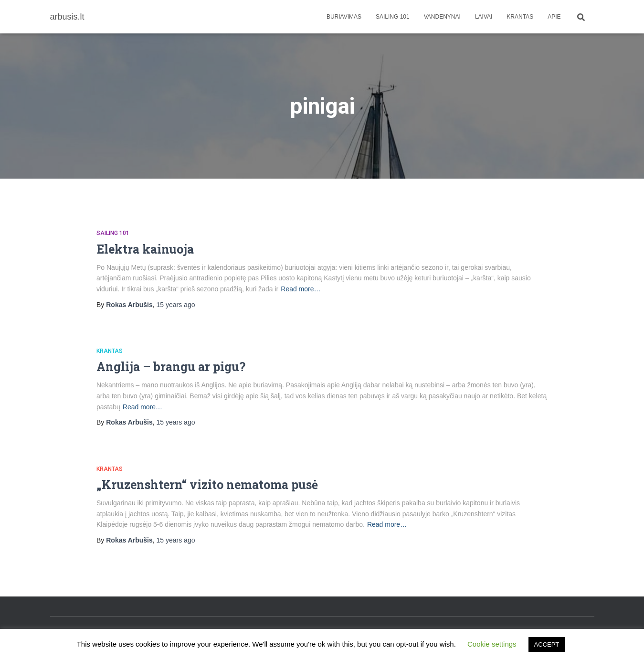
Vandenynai (442, 17)
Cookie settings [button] (492, 644)
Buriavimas (344, 17)
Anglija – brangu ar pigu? (171, 367)
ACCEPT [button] (547, 644)
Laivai (484, 17)
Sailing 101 (393, 17)
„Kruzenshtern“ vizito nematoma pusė (207, 484)
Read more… (301, 289)
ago (176, 305)
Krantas (520, 17)
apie (554, 17)
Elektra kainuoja (145, 249)
